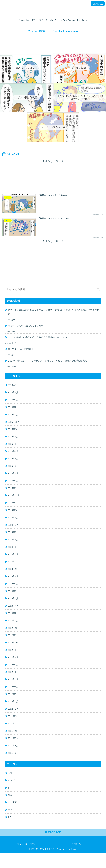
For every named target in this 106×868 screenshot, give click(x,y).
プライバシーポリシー (28, 859)
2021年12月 (14, 727)
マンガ (11, 793)
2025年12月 (14, 425)
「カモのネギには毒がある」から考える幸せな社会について (40, 338)
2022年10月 (14, 652)
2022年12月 (14, 637)
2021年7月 (14, 765)
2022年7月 (14, 674)
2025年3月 (14, 478)
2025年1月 (14, 493)
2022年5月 (14, 690)
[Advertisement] (53, 176)
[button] (98, 290)
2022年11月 (14, 644)
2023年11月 (14, 576)
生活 (10, 823)
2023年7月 (14, 591)
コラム (11, 786)
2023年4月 (14, 614)
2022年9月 (14, 659)
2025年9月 (14, 440)
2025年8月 (14, 447)
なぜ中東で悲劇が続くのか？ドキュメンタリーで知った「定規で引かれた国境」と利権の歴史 (54, 312)
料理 (10, 808)
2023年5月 (14, 606)
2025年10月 (14, 432)
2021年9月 (14, 750)
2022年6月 (14, 682)
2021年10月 (14, 742)
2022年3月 (14, 705)
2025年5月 (14, 470)
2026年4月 (14, 394)
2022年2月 (14, 712)
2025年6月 (14, 462)
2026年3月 (14, 402)
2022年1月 (14, 720)
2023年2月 (14, 621)
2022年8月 (14, 667)
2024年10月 (14, 515)
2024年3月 (14, 553)
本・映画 (13, 816)
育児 (10, 831)
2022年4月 (14, 697)
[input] (53, 290)
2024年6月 (14, 538)
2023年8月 (14, 584)
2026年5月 (14, 387)
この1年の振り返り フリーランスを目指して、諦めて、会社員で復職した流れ (50, 362)
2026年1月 (14, 417)
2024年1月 (14, 561)
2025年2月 (14, 485)
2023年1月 (14, 629)
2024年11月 (14, 508)
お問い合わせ (78, 859)
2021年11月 (14, 735)
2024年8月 (14, 531)
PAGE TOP (53, 847)
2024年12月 (14, 500)
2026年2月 (14, 410)
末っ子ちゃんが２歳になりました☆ (27, 326)
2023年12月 (14, 568)
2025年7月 (14, 455)
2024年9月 (14, 523)
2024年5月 (14, 546)
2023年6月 (14, 599)
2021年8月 (14, 758)
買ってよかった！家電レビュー (24, 350)
